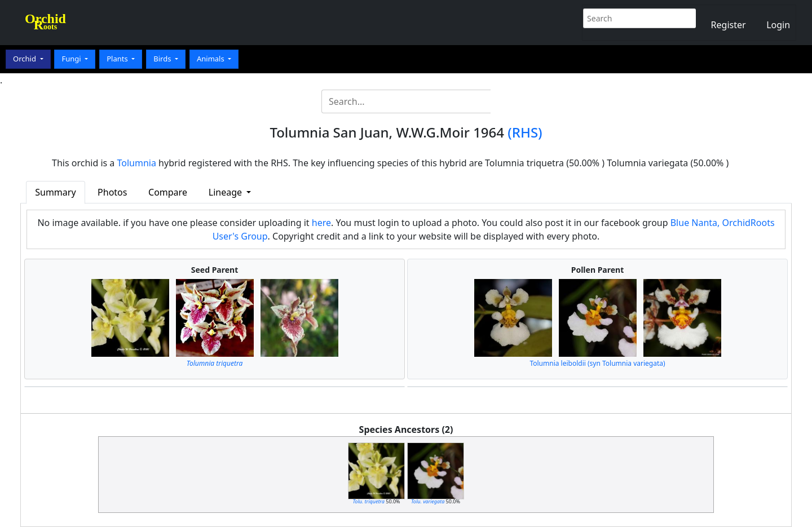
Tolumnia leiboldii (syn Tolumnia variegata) (597, 363)
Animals (211, 59)
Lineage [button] (226, 192)
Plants (118, 59)
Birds (163, 59)
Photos (112, 192)
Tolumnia (137, 163)
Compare (168, 192)
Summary (55, 192)
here (321, 223)
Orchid (25, 59)
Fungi (72, 59)
